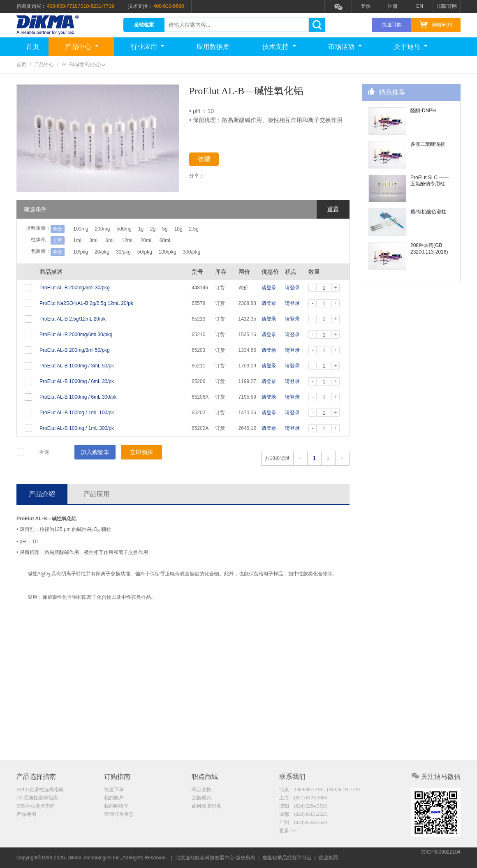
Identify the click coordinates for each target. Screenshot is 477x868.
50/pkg (160, 252)
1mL (78, 240)
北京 (320, 790)
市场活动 (345, 47)
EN (420, 6)
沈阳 (303, 807)
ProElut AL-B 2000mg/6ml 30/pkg (76, 335)
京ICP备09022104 (441, 858)
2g (173, 229)
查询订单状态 (119, 815)
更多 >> (288, 833)
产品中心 (82, 47)
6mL (120, 240)
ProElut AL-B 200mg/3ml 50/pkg (75, 350)
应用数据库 (213, 47)
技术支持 (279, 47)
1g (156, 229)
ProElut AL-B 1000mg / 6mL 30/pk (77, 381)
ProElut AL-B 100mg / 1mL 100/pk (77, 413)
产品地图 (26, 815)
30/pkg (133, 252)
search (317, 25)
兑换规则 (201, 798)
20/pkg (107, 252)
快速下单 (114, 790)
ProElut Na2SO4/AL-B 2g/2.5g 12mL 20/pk (86, 303)
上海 (303, 798)
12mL (143, 240)
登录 (366, 6)
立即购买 (141, 452)
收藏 (211, 160)
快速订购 (392, 25)
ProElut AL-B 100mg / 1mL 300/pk (77, 428)
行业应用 (147, 47)
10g (208, 229)
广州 (303, 824)
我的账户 (114, 798)
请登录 (269, 288)
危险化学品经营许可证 (287, 858)
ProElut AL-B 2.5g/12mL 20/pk (73, 319)
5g (190, 229)
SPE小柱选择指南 (36, 807)
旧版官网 (447, 6)
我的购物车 (116, 807)
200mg (108, 229)
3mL (99, 240)
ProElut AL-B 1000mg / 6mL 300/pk (78, 397)
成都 (303, 815)
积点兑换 (201, 790)
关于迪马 (411, 47)
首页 (32, 47)
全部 (58, 229)
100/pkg (187, 252)
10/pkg (81, 252)
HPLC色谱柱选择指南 (40, 790)
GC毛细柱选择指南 (37, 798)
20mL (167, 240)
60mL (190, 240)
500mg (134, 229)
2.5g (228, 229)
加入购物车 (95, 452)
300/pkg (217, 252)
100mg (81, 229)
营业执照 (328, 858)
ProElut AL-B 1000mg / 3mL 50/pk (77, 366)
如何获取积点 (206, 807)
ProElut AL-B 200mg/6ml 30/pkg (75, 288)
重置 (333, 209)
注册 (393, 6)
